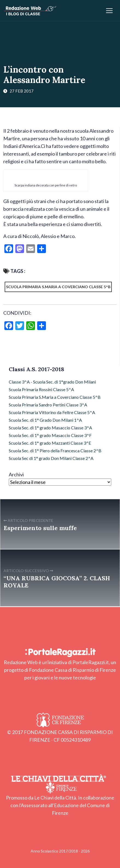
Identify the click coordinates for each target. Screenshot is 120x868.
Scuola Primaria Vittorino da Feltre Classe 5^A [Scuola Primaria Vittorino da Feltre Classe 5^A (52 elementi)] (52, 412)
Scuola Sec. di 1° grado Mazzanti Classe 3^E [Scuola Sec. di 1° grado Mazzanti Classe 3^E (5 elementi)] (50, 443)
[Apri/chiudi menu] (109, 11)
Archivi (16, 474)
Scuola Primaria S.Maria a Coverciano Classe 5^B (58, 287)
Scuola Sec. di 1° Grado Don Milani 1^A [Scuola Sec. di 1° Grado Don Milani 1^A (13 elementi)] (45, 420)
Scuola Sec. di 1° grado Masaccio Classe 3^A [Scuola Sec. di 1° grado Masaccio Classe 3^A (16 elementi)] (50, 428)
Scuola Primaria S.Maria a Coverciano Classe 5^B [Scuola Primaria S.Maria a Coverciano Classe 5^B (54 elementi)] (55, 397)
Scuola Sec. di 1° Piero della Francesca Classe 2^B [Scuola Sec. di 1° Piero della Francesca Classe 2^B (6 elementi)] (55, 451)
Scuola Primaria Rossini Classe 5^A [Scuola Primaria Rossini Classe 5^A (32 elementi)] (41, 389)
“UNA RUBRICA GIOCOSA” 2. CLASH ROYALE (57, 582)
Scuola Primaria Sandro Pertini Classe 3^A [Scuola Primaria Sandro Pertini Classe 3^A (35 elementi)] (48, 405)
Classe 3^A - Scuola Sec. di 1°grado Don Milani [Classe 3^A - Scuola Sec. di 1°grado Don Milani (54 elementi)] (52, 382)
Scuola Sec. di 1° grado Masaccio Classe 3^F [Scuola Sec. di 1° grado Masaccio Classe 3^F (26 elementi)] (50, 435)
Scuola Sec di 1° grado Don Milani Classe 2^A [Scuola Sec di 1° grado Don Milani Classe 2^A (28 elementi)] (51, 458)
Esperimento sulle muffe (40, 528)
